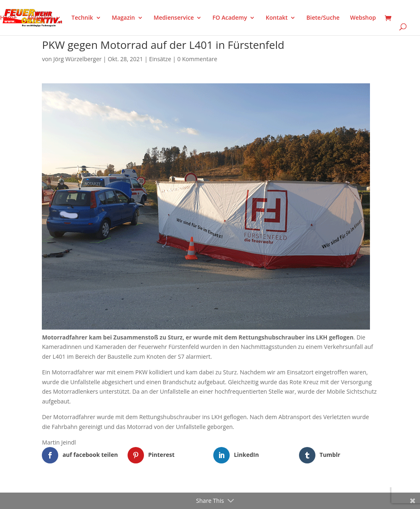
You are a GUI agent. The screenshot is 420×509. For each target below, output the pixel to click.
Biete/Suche (323, 18)
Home (8, 18)
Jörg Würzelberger (78, 59)
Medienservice (174, 18)
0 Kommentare (197, 59)
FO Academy (230, 18)
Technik (82, 18)
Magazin (123, 18)
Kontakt (277, 18)
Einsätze (160, 59)
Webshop (363, 18)
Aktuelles (40, 18)
